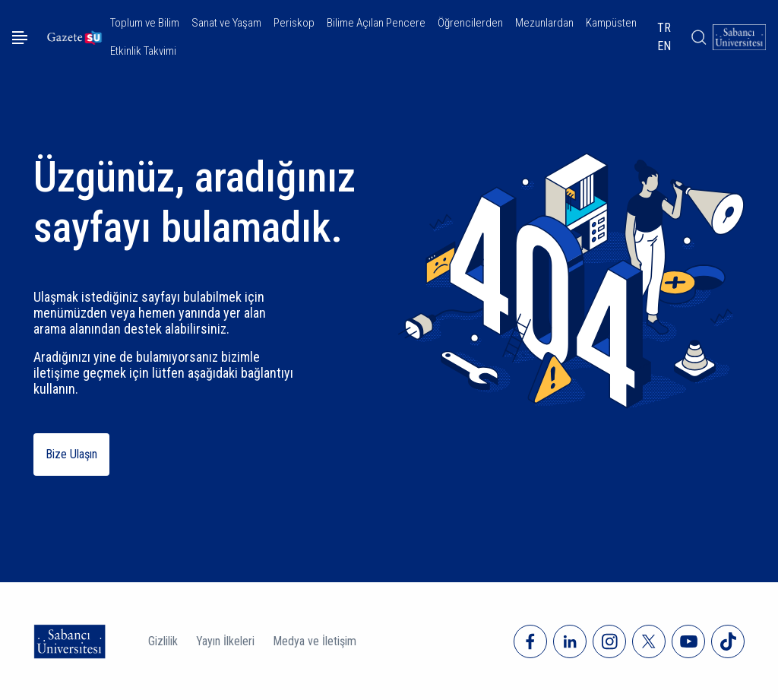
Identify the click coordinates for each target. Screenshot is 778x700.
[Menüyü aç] (20, 38)
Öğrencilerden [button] (470, 23)
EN (664, 46)
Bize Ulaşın (71, 454)
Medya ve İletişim (315, 641)
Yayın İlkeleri (225, 641)
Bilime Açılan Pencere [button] (376, 23)
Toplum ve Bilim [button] (145, 23)
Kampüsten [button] (611, 23)
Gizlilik (163, 641)
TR (664, 28)
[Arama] (698, 37)
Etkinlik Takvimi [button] (143, 51)
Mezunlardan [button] (544, 23)
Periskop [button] (294, 23)
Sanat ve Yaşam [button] (226, 23)
